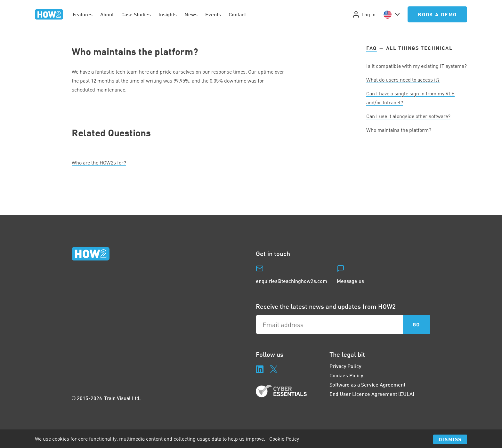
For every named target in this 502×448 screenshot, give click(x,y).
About (107, 14)
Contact (237, 14)
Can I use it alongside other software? (408, 116)
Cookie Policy (284, 439)
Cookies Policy (346, 375)
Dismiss (450, 439)
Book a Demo (437, 14)
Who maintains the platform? (399, 130)
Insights (168, 14)
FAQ (372, 48)
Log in (364, 14)
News (191, 14)
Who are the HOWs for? (99, 163)
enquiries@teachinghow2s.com (291, 281)
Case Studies (136, 14)
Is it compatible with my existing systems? (417, 66)
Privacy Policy (345, 366)
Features (83, 14)
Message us (350, 281)
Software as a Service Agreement (367, 384)
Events (213, 14)
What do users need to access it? (403, 80)
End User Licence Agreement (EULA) (372, 394)
